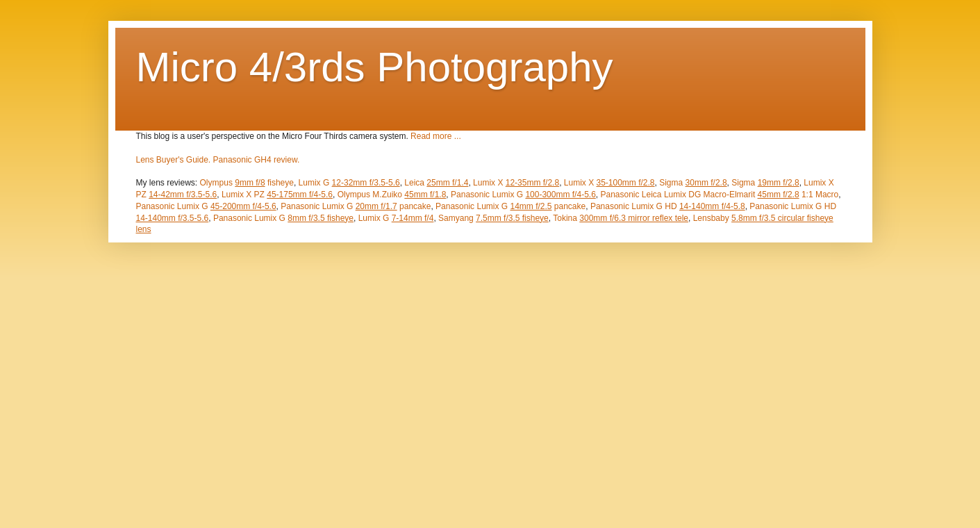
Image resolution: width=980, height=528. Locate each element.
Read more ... (436, 136)
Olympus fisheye (247, 183)
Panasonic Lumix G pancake (356, 206)
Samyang (493, 218)
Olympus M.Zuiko (392, 195)
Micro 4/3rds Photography (375, 67)
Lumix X (516, 183)
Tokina (621, 218)
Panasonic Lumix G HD (668, 206)
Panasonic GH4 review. (257, 160)
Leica (436, 183)
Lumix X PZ (277, 195)
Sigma (693, 183)
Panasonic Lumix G (523, 195)
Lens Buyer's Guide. (174, 160)
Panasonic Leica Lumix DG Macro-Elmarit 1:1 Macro (719, 195)
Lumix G (349, 183)
